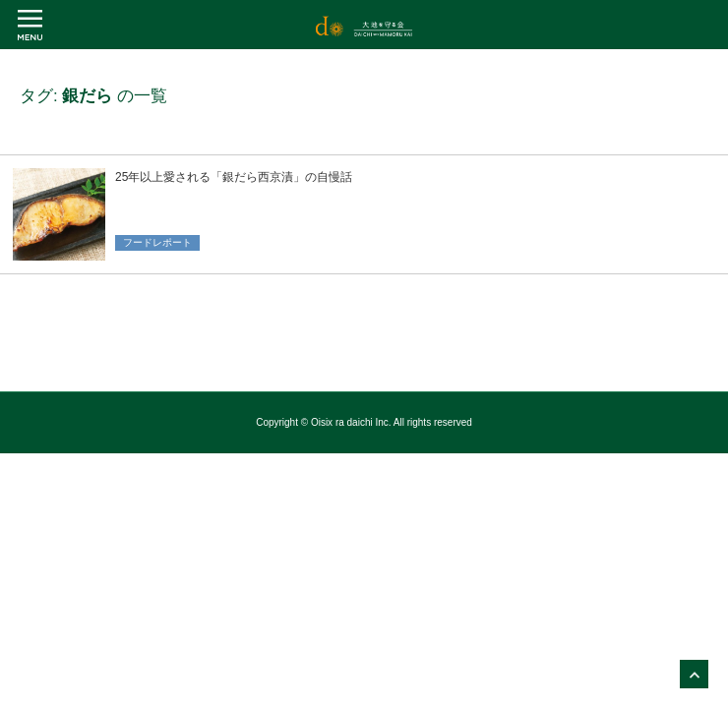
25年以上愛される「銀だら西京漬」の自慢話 (234, 177)
